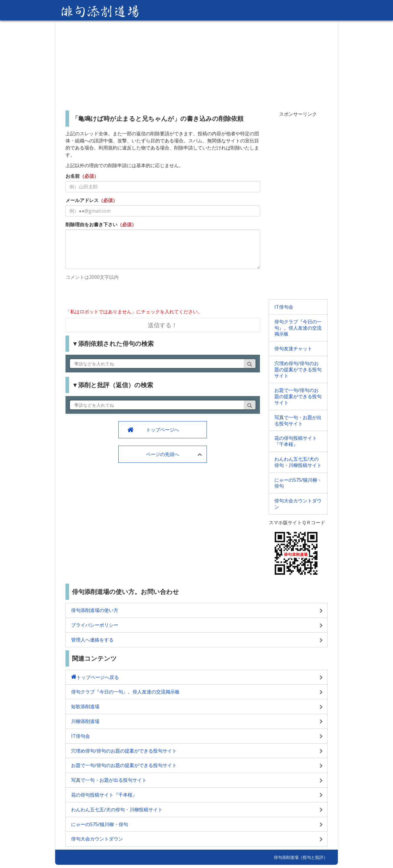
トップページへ (163, 430)
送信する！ (163, 325)
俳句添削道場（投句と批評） (301, 857)
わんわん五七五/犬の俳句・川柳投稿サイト (298, 462)
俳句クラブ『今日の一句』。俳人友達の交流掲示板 (298, 328)
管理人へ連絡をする (92, 640)
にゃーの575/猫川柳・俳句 (298, 483)
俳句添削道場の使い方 (95, 610)
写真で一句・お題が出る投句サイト (298, 420)
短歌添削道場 (85, 706)
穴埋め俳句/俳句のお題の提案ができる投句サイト (298, 369)
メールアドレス (82, 200)
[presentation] (110, 295)
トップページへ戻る (98, 677)
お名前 (73, 176)
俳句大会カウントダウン (298, 504)
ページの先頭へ (163, 454)
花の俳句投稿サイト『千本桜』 (296, 441)
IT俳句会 (284, 307)
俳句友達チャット (293, 348)
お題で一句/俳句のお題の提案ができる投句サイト (298, 396)
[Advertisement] (196, 63)
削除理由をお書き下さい (91, 224)
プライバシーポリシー (95, 625)
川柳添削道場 (85, 721)
